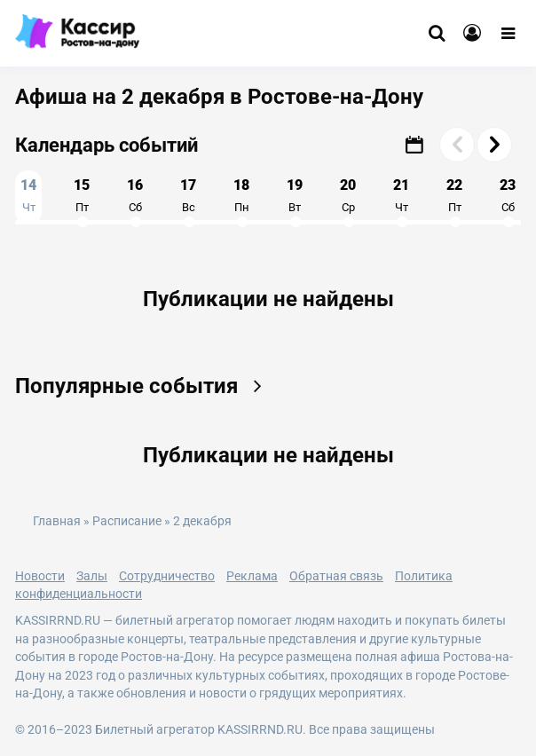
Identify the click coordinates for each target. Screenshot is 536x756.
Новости (40, 576)
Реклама (252, 576)
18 (241, 195)
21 (401, 195)
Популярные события (144, 386)
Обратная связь (336, 576)
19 (295, 195)
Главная (57, 521)
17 (188, 195)
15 (82, 195)
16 (135, 195)
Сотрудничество (167, 576)
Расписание (127, 521)
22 (454, 195)
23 (508, 195)
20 (348, 195)
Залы (92, 576)
